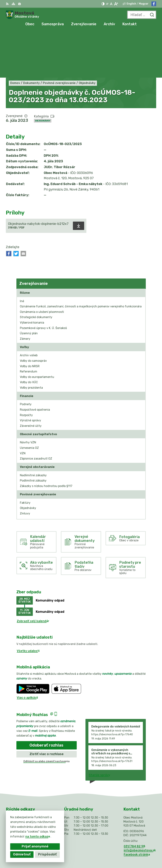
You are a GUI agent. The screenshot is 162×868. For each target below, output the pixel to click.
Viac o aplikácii (27, 651)
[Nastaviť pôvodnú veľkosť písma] (111, 4)
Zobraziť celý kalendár (33, 574)
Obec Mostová (146, 853)
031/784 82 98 (134, 799)
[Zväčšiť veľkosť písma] (116, 4)
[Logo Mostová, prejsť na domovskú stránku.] (22, 15)
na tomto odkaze (38, 836)
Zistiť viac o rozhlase (47, 707)
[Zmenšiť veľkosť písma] (107, 4)
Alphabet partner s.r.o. (139, 849)
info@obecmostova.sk (140, 803)
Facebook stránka (137, 807)
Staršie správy (99, 728)
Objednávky (43, 74)
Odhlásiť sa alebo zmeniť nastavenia (46, 714)
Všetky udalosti (28, 604)
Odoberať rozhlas (46, 698)
